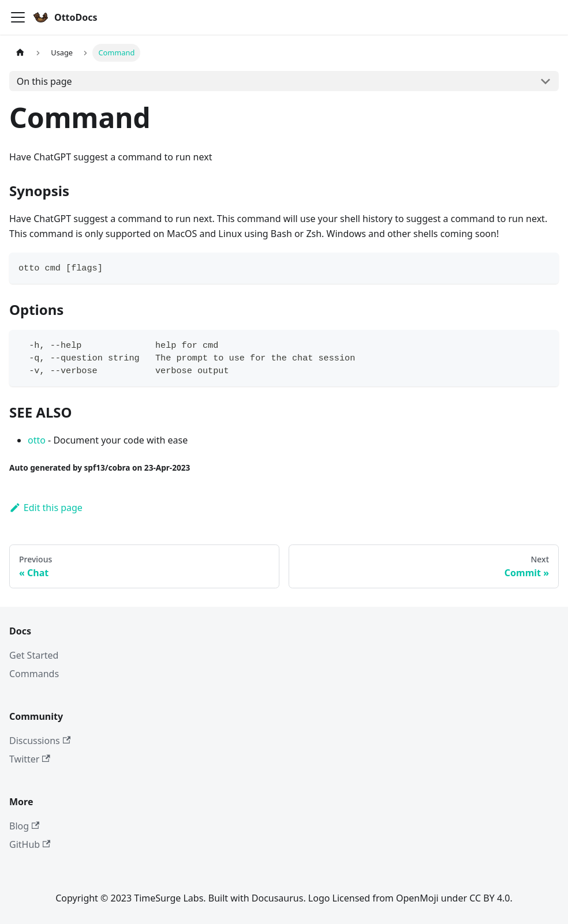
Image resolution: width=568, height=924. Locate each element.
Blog (24, 826)
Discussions (40, 741)
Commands (34, 674)
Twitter (30, 759)
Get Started (34, 655)
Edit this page (46, 508)
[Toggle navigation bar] (18, 17)
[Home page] (20, 53)
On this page (44, 81)
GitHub (30, 844)
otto (37, 440)
